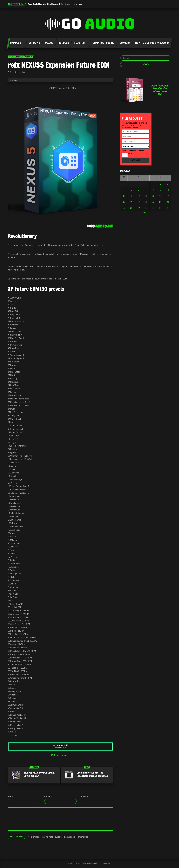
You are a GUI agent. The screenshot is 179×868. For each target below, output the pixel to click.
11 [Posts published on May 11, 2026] (124, 196)
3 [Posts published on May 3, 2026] (168, 184)
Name (11, 797)
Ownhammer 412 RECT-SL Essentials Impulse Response (92, 774)
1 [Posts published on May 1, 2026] (153, 184)
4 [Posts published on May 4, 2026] (124, 190)
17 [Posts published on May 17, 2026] (168, 196)
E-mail (48, 797)
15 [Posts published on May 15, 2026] (153, 196)
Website (85, 797)
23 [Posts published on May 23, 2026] (160, 202)
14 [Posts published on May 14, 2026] (146, 196)
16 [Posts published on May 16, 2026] (160, 196)
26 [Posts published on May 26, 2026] (131, 208)
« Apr (145, 213)
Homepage (13, 735)
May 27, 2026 (72, 4)
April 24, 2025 (15, 72)
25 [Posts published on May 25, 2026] (124, 208)
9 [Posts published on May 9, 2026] (160, 190)
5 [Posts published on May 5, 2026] (131, 190)
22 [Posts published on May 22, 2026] (153, 202)
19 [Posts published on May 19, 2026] (131, 202)
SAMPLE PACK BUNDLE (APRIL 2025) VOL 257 (39, 774)
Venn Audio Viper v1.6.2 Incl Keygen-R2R (45, 4)
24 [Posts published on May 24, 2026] (168, 202)
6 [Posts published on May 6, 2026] (139, 190)
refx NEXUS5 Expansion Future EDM (59, 65)
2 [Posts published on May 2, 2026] (160, 184)
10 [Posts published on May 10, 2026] (168, 190)
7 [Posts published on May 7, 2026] (146, 190)
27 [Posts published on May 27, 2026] (139, 208)
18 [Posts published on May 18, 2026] (124, 202)
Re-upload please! (61, 755)
